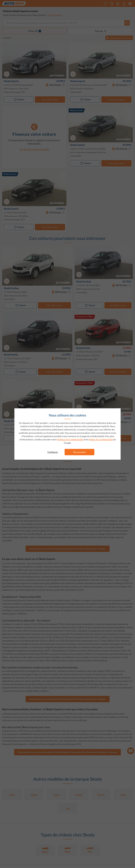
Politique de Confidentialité (70, 439)
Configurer (53, 452)
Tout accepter (79, 452)
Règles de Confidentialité (101, 439)
